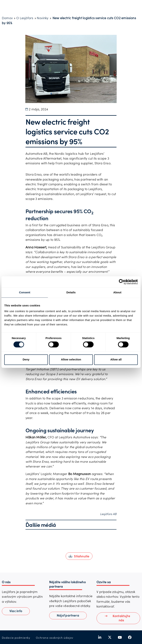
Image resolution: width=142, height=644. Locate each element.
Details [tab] (71, 292)
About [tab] (117, 292)
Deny (26, 360)
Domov (7, 18)
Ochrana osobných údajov (55, 638)
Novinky (43, 18)
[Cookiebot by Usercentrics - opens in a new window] (122, 282)
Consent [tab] (25, 292)
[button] (79, 556)
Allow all (116, 360)
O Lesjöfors (25, 18)
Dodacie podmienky (16, 638)
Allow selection (71, 360)
